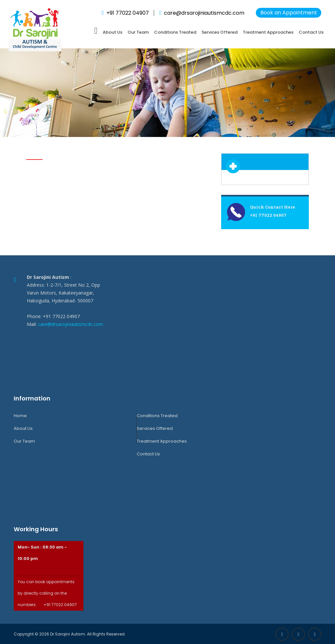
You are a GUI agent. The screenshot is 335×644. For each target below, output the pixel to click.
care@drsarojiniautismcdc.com (71, 324)
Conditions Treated (175, 32)
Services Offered (220, 32)
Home (20, 416)
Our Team (138, 32)
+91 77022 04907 (128, 13)
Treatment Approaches (268, 32)
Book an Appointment (289, 13)
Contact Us (311, 32)
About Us (113, 32)
